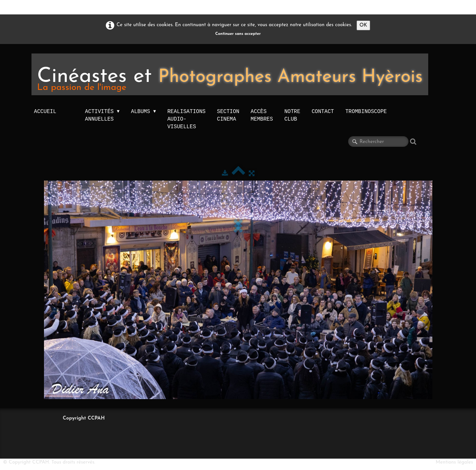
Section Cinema (228, 115)
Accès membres (262, 115)
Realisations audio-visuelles (186, 119)
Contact (323, 111)
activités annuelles (102, 115)
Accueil (45, 111)
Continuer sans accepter (238, 34)
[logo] (230, 74)
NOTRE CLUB (292, 115)
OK (363, 25)
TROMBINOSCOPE (366, 111)
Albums (143, 112)
